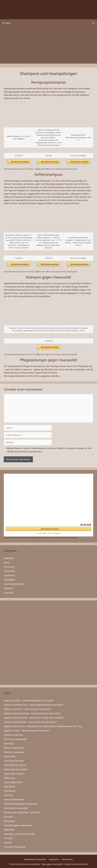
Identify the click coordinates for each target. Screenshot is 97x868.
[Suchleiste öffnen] (94, 23)
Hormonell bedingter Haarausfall (20, 804)
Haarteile (8, 795)
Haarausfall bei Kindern (16, 769)
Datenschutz (67, 859)
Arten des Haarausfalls (15, 739)
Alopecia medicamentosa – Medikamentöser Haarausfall (32, 713)
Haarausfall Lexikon (14, 774)
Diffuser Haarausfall (14, 748)
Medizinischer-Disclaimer (35, 859)
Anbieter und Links (13, 735)
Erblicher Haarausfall (14, 752)
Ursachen (9, 593)
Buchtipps (9, 743)
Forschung (9, 567)
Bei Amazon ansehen (20, 162)
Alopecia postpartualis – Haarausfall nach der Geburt (30, 722)
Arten (7, 562)
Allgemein (9, 558)
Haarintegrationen (13, 782)
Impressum (54, 859)
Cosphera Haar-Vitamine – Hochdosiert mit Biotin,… (32, 513)
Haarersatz (9, 575)
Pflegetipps (9, 821)
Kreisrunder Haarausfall (16, 808)
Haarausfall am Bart (14, 761)
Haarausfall (10, 571)
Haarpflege (9, 580)
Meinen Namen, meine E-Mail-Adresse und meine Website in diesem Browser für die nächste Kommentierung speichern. (49, 450)
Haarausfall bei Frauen (15, 765)
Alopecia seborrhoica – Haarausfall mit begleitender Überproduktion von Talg (43, 726)
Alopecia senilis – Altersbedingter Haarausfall (26, 731)
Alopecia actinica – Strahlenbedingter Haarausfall (28, 700)
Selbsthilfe (9, 830)
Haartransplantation (14, 584)
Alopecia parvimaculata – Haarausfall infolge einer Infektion (34, 718)
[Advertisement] (48, 46)
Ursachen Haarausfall (15, 847)
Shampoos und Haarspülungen (20, 834)
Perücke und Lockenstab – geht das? (22, 812)
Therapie (8, 588)
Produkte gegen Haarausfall (18, 825)
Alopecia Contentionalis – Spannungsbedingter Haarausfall (33, 705)
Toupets (8, 842)
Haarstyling (10, 791)
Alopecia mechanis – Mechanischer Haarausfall (27, 709)
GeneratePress (81, 864)
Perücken (9, 817)
